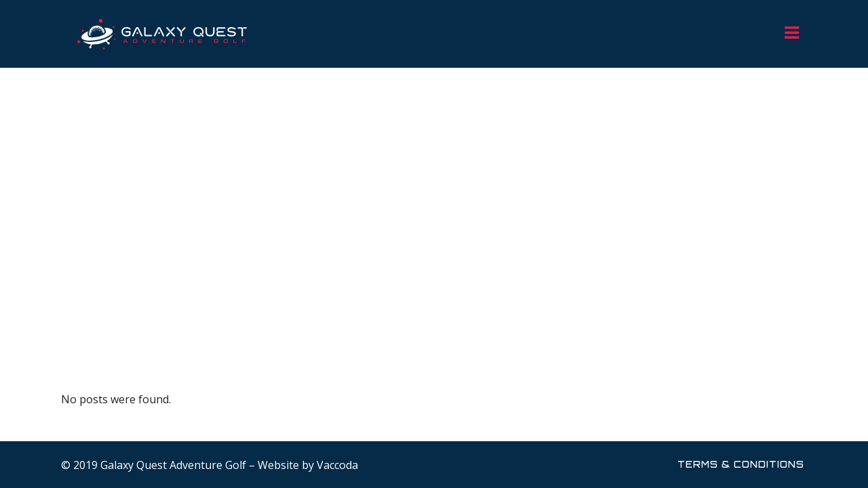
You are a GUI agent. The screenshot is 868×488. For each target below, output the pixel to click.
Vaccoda (337, 465)
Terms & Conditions (741, 464)
